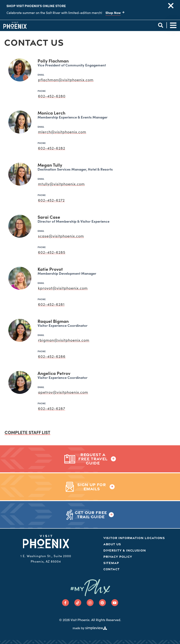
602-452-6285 (52, 252)
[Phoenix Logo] (15, 25)
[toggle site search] (160, 25)
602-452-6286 (52, 356)
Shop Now (113, 12)
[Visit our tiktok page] (78, 603)
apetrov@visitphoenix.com (63, 392)
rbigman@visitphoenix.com (64, 340)
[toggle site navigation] (173, 25)
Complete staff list (27, 432)
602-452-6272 (51, 200)
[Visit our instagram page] (90, 603)
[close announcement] (171, 6)
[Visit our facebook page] (65, 603)
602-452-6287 (52, 408)
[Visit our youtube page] (115, 603)
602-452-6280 (52, 96)
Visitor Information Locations (134, 538)
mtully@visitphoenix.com (61, 184)
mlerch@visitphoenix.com (62, 132)
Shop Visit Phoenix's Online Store (36, 6)
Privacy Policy (118, 557)
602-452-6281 (51, 304)
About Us (112, 544)
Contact (112, 569)
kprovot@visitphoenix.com (63, 288)
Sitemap (111, 563)
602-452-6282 (52, 148)
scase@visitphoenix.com (61, 236)
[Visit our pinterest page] (102, 603)
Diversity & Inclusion (125, 550)
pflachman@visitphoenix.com (66, 80)
